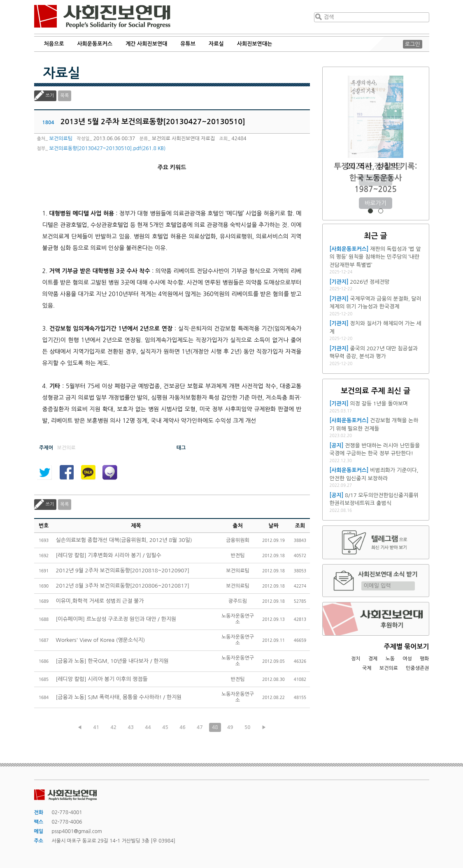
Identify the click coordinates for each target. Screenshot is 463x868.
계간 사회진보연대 (146, 44)
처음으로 (54, 44)
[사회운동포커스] (349, 249)
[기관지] (339, 282)
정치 (356, 659)
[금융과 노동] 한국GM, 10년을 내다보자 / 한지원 (112, 661)
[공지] (337, 446)
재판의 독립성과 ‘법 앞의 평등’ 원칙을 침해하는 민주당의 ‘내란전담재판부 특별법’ (375, 257)
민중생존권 (417, 668)
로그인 (413, 44)
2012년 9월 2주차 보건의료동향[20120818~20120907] (123, 571)
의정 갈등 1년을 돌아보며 (379, 404)
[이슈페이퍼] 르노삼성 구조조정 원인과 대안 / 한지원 (116, 619)
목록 (65, 96)
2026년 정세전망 (376, 166)
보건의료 (389, 668)
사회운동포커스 (95, 44)
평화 (425, 659)
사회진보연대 (102, 17)
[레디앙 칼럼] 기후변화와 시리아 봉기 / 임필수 (109, 555)
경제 (373, 659)
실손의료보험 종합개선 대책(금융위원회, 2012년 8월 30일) (124, 540)
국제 (367, 668)
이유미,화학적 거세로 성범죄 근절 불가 (100, 601)
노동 (390, 659)
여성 (407, 659)
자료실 (216, 44)
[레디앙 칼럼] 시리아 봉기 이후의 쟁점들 (102, 679)
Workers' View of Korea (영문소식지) (101, 640)
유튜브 (188, 44)
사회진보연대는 (255, 44)
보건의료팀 (61, 139)
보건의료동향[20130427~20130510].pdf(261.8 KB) (108, 148)
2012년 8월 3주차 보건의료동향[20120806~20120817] (123, 586)
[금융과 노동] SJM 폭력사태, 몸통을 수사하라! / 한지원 (119, 697)
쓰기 (50, 96)
